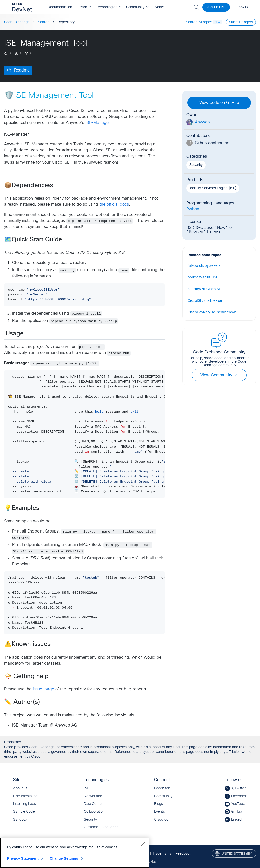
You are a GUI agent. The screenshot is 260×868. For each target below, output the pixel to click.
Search (44, 22)
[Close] (143, 844)
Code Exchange (17, 22)
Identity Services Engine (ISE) (213, 188)
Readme (22, 70)
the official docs (114, 204)
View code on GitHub (219, 103)
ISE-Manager (98, 123)
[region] (75, 853)
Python (193, 209)
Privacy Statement (23, 858)
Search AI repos (199, 22)
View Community (219, 375)
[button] (236, 375)
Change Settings (64, 858)
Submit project (241, 22)
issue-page (43, 689)
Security (196, 165)
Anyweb (202, 122)
